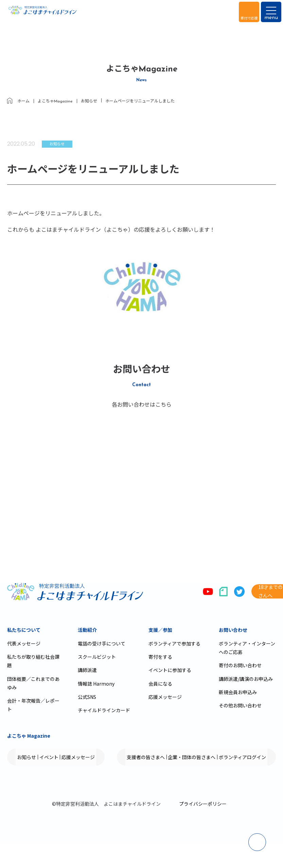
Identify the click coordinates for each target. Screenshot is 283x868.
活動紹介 (87, 630)
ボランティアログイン (161, 783)
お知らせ (32, 757)
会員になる (160, 684)
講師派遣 (87, 670)
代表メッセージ (24, 643)
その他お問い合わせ (240, 705)
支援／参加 (160, 630)
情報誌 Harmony (96, 684)
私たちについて (24, 630)
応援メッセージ (165, 697)
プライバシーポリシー (203, 829)
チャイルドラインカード (104, 710)
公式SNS (87, 697)
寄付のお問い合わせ (240, 665)
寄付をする (160, 657)
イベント (66, 757)
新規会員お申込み (238, 692)
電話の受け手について (102, 643)
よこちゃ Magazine (29, 736)
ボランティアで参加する (174, 643)
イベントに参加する (170, 670)
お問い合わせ (233, 630)
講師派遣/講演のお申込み (246, 679)
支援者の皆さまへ (42, 783)
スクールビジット (97, 657)
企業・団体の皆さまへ (99, 783)
